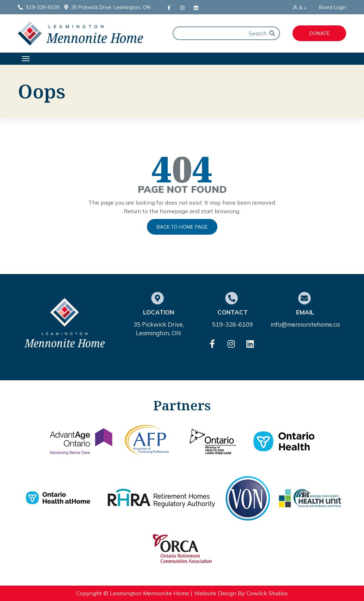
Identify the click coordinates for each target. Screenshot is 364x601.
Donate (319, 33)
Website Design (215, 593)
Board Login (333, 7)
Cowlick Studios (267, 593)
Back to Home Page (182, 227)
